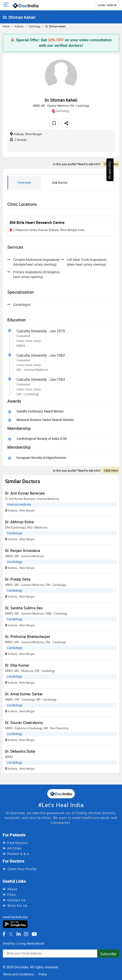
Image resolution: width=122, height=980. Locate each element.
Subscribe (108, 954)
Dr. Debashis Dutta (20, 751)
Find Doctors (18, 843)
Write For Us (17, 906)
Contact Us (16, 900)
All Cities (14, 848)
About (12, 889)
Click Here (111, 164)
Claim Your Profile (22, 869)
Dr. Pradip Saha (18, 579)
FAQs (12, 895)
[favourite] (54, 123)
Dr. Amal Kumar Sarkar (24, 694)
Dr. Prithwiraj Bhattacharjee (28, 637)
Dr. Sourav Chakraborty (24, 723)
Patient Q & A (18, 854)
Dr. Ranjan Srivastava (23, 551)
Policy (43, 974)
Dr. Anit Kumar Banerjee (25, 493)
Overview (24, 182)
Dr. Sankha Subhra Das (24, 608)
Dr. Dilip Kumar (17, 665)
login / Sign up (107, 5)
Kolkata (19, 26)
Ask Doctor (60, 182)
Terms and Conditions (18, 974)
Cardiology (34, 26)
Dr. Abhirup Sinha (19, 522)
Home (6, 26)
